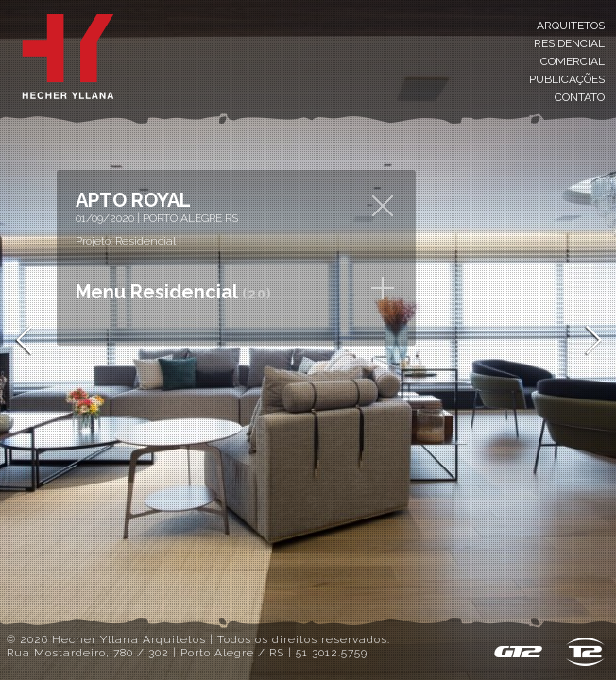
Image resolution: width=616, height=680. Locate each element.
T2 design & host (585, 652)
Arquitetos (571, 25)
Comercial (573, 61)
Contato (580, 97)
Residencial (569, 43)
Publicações (567, 79)
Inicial (68, 57)
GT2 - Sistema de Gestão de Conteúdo (518, 652)
